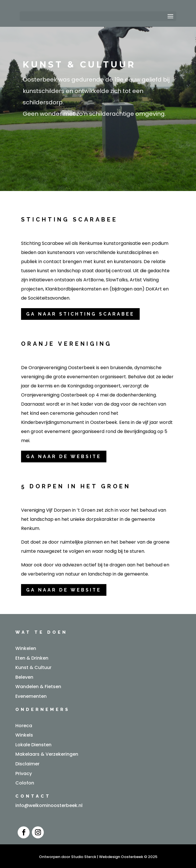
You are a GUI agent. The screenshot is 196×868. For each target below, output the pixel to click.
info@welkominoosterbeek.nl (49, 805)
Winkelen (26, 648)
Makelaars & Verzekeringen (47, 754)
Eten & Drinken (32, 658)
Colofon (25, 783)
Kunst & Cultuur (33, 667)
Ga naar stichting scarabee (80, 314)
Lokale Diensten (33, 745)
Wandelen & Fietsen (38, 687)
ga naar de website (64, 457)
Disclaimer (27, 764)
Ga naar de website (64, 590)
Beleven (24, 677)
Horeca (24, 726)
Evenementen (31, 696)
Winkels (24, 735)
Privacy (24, 774)
